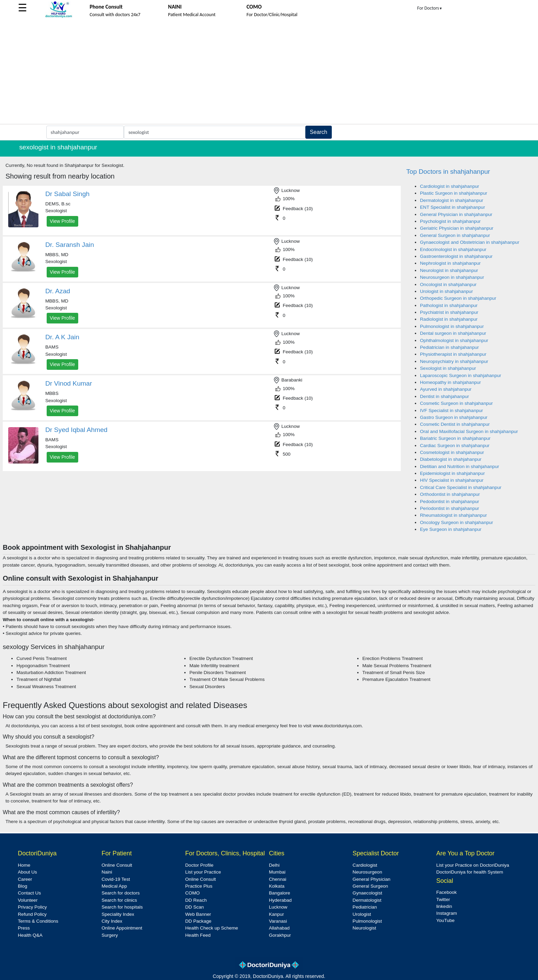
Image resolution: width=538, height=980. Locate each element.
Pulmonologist (367, 921)
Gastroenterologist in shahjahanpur (456, 256)
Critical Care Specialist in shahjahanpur (461, 487)
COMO (192, 893)
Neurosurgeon (367, 872)
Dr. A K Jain (62, 337)
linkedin (444, 906)
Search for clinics (119, 900)
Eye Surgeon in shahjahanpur (451, 529)
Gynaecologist (367, 893)
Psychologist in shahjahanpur (450, 221)
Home (24, 865)
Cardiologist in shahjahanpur (449, 186)
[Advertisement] (269, 72)
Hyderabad (280, 900)
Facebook (446, 892)
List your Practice (203, 872)
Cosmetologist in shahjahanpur (452, 452)
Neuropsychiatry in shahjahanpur (454, 361)
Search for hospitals (122, 907)
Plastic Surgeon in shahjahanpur (454, 193)
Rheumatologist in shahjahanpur (453, 515)
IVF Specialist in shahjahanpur (452, 411)
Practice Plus (199, 886)
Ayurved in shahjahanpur (446, 389)
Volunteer (28, 900)
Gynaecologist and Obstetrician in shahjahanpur (470, 242)
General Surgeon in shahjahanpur (455, 235)
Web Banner (198, 914)
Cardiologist (365, 865)
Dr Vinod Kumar (69, 383)
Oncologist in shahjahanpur (448, 284)
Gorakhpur (280, 935)
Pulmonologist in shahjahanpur (452, 326)
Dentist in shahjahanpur (445, 396)
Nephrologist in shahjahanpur (450, 263)
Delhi (274, 865)
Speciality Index (118, 914)
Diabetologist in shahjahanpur (451, 459)
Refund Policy (32, 914)
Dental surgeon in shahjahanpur (453, 333)
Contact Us (29, 893)
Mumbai (277, 872)
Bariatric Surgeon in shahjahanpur (455, 438)
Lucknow (278, 907)
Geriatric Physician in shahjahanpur (457, 228)
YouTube (445, 920)
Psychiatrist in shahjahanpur (449, 312)
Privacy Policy (32, 907)
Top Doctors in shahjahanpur (448, 172)
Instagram (446, 913)
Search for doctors (121, 893)
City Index (112, 921)
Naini (107, 872)
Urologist (362, 914)
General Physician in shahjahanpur (456, 214)
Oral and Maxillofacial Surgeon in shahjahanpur (469, 431)
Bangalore (280, 893)
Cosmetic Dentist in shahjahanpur (455, 424)
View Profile (62, 221)
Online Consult (117, 865)
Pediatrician (365, 907)
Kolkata (277, 886)
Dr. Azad (58, 291)
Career (25, 879)
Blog (22, 886)
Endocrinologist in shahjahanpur (453, 249)
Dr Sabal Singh (67, 194)
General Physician (372, 879)
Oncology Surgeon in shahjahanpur (457, 522)
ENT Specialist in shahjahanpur (452, 207)
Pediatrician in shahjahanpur (449, 347)
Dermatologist (367, 900)
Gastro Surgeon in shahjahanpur (454, 417)
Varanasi (278, 921)
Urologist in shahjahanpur (446, 291)
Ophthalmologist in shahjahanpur (454, 340)
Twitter (443, 899)
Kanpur (277, 914)
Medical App (114, 886)
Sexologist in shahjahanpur (448, 368)
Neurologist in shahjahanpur (449, 270)
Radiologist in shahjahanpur (449, 319)
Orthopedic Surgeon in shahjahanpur (458, 298)
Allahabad (279, 928)
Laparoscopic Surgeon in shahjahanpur (461, 375)
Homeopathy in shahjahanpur (451, 382)
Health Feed (198, 935)
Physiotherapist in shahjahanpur (453, 354)
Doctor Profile (199, 865)
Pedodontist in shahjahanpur (449, 502)
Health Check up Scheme (212, 928)
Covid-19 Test (116, 879)
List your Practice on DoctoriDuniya (472, 865)
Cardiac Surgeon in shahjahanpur (455, 446)
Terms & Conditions (38, 921)
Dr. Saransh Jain (70, 245)
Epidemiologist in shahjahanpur (452, 473)
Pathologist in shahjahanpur (449, 305)
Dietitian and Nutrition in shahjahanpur (459, 466)
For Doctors (430, 8)
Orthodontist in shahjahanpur (450, 494)
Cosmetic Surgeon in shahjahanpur (456, 403)
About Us (27, 872)
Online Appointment (122, 928)
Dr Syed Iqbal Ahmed (76, 430)
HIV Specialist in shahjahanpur (452, 480)
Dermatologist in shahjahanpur (452, 200)
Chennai (278, 879)
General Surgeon (371, 886)
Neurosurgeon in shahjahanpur (452, 277)
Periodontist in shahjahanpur (449, 508)
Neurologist (365, 928)
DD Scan (195, 907)
